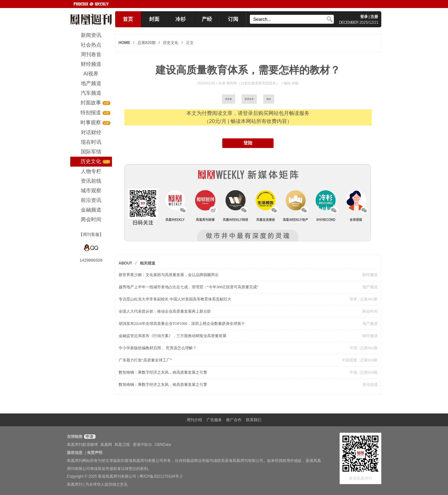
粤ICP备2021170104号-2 (161, 476)
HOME (124, 43)
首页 (128, 19)
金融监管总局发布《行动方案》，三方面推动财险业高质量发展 (173, 336)
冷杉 (181, 19)
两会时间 (370, 311)
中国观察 (350, 360)
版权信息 (75, 453)
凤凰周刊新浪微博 (82, 445)
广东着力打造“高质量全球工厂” (145, 360)
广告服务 (214, 420)
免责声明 (95, 453)
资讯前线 (370, 385)
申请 (89, 437)
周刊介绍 (194, 420)
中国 (353, 348)
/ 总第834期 (367, 372)
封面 (154, 19)
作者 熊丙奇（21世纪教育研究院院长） (250, 83)
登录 (364, 17)
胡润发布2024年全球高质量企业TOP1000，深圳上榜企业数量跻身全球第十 (182, 324)
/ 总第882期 (367, 348)
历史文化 (171, 43)
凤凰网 (106, 445)
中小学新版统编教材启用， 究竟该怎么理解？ (158, 348)
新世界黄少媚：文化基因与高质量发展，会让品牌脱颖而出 (169, 275)
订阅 (233, 19)
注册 (374, 17)
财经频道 (370, 275)
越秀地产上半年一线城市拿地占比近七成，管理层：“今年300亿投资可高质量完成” (189, 287)
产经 (207, 19)
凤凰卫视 (122, 445)
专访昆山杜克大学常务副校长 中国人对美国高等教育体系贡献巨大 (175, 299)
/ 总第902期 (367, 299)
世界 (353, 299)
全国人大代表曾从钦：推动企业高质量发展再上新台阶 (165, 311)
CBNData (163, 445)
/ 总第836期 (367, 360)
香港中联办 (142, 445)
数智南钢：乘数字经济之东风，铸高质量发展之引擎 (163, 372)
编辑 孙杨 (291, 83)
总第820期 (147, 43)
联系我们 (254, 420)
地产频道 (370, 287)
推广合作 (234, 420)
